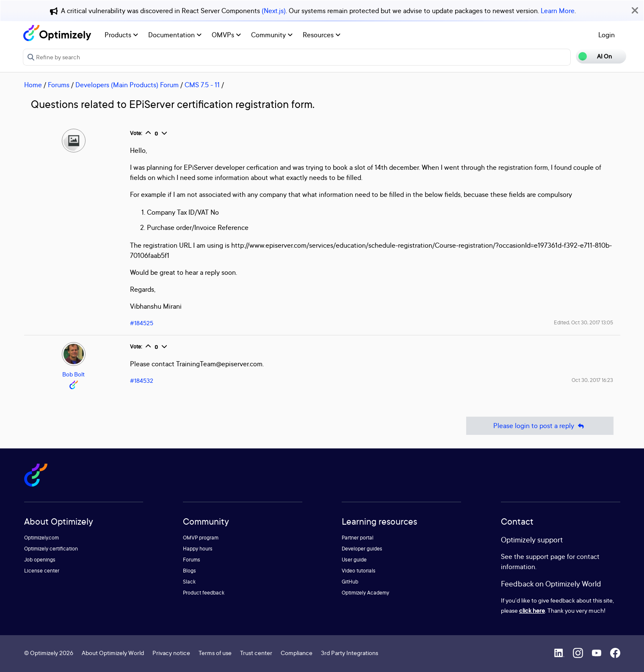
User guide (354, 560)
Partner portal (358, 538)
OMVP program (201, 538)
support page (546, 556)
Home (33, 85)
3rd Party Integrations (350, 653)
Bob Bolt (73, 374)
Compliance (297, 653)
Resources (322, 35)
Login (607, 35)
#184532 (142, 380)
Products (121, 35)
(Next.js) (274, 11)
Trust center (256, 653)
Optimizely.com (41, 538)
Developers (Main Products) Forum (127, 85)
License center (42, 571)
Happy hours (198, 549)
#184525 (142, 323)
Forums (59, 85)
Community (272, 35)
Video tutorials (359, 571)
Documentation (175, 35)
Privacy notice (171, 653)
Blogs (189, 571)
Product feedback (204, 593)
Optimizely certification (51, 549)
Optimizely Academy (365, 593)
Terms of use (215, 653)
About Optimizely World (113, 653)
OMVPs (226, 35)
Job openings (40, 560)
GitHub (350, 582)
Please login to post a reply (540, 426)
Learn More (558, 11)
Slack (189, 582)
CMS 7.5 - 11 (202, 85)
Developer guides (362, 549)
